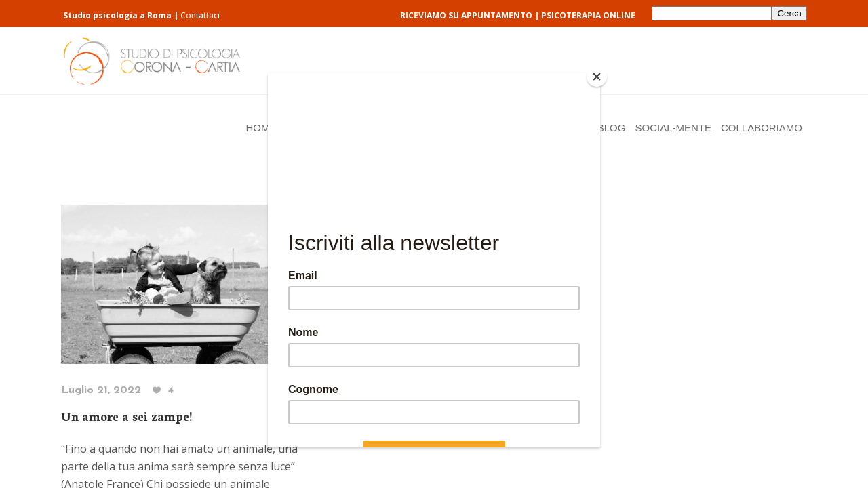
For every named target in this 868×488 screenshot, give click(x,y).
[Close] (597, 77)
